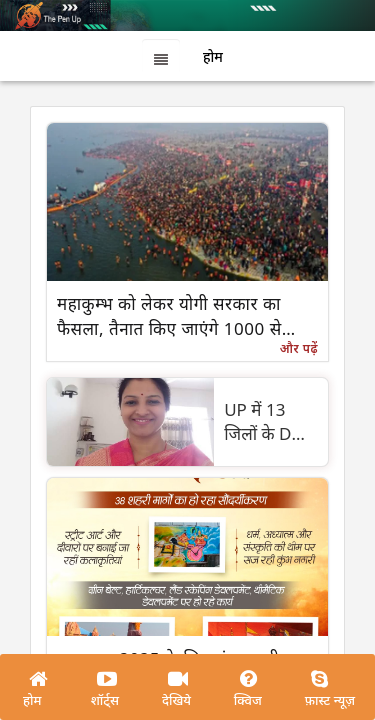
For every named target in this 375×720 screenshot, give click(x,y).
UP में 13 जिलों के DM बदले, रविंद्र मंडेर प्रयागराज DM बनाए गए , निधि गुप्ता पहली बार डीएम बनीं (268, 422)
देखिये (176, 700)
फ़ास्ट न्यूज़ (330, 700)
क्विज (248, 700)
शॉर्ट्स (105, 700)
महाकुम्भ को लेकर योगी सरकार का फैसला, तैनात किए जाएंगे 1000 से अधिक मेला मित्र (169, 316)
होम (32, 700)
